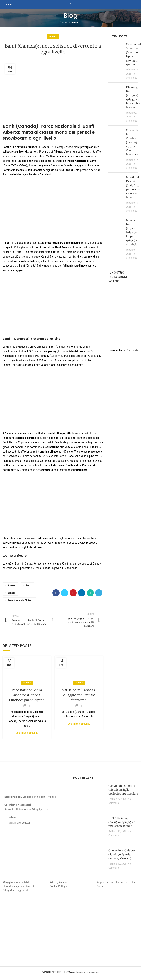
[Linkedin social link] (82, 593)
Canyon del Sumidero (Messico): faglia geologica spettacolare (123, 790)
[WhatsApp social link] (90, 593)
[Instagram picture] (113, 292)
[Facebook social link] (56, 593)
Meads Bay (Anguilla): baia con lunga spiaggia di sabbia (133, 232)
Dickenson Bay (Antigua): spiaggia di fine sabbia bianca (122, 822)
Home (65, 22)
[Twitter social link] (65, 593)
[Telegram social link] (99, 593)
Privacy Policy (58, 882)
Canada (75, 22)
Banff (28, 585)
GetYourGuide (130, 350)
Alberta (11, 585)
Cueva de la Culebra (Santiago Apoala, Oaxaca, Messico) (132, 142)
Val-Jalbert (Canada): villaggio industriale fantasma (79, 695)
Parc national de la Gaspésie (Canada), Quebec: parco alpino (27, 695)
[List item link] (35, 823)
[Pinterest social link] (73, 593)
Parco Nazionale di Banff (20, 600)
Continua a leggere (27, 733)
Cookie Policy (57, 886)
